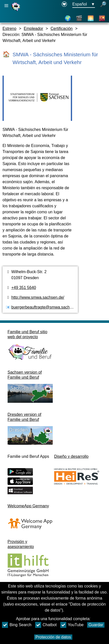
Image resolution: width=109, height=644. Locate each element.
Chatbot (46, 625)
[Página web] (16, 11)
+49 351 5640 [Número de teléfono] (24, 288)
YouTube (72, 625)
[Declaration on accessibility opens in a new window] (64, 5)
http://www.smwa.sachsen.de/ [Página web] (38, 297)
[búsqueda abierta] (103, 5)
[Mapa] (68, 18)
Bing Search (17, 625)
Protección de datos (53, 637)
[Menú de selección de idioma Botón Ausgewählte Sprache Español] (84, 5)
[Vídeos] (79, 18)
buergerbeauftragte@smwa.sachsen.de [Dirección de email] (46, 307)
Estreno (9, 29)
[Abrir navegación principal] (6, 6)
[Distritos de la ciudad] (102, 18)
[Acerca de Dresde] (91, 18)
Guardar (96, 625)
